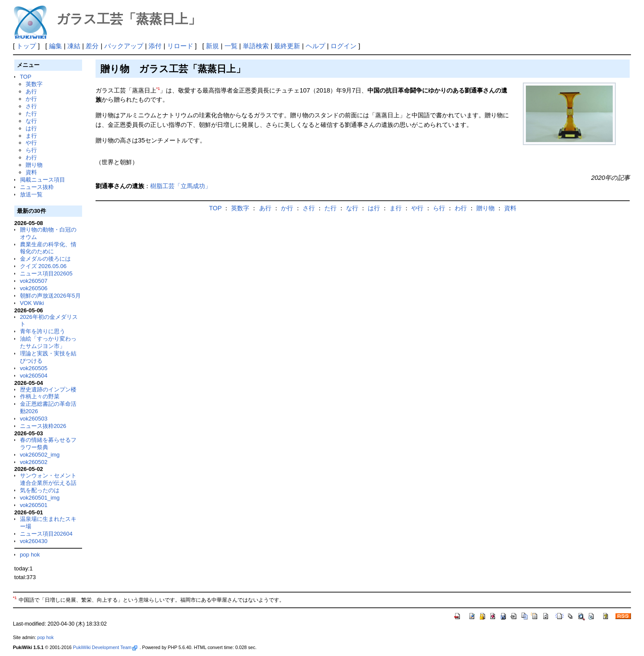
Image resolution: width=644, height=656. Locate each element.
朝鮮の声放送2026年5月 (50, 296)
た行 (31, 114)
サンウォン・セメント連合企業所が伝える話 (48, 479)
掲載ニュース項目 (43, 180)
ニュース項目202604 (46, 534)
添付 (155, 46)
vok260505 (34, 368)
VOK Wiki (32, 303)
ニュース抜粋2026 (43, 426)
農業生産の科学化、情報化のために (48, 248)
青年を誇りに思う (43, 331)
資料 (31, 172)
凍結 (74, 46)
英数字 (34, 84)
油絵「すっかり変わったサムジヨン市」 (48, 342)
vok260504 (34, 376)
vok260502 (34, 462)
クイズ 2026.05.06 (43, 266)
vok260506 (34, 288)
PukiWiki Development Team (105, 647)
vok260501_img (40, 498)
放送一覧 (31, 194)
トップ (26, 46)
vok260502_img (40, 455)
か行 (31, 99)
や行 (31, 143)
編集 (56, 46)
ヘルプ (315, 46)
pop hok (30, 555)
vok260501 (34, 505)
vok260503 (34, 419)
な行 (31, 121)
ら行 (31, 150)
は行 (31, 128)
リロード (180, 46)
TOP (26, 77)
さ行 (31, 106)
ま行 (31, 136)
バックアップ (124, 46)
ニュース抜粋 (37, 187)
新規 (212, 46)
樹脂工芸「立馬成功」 (181, 186)
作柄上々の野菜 (40, 396)
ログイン (343, 46)
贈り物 (34, 165)
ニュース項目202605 (46, 273)
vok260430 (34, 541)
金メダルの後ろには (45, 259)
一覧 (231, 46)
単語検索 (256, 46)
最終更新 (287, 46)
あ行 (31, 91)
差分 (92, 46)
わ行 (31, 157)
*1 (158, 89)
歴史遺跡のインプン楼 (48, 389)
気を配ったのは (40, 490)
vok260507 (34, 281)
